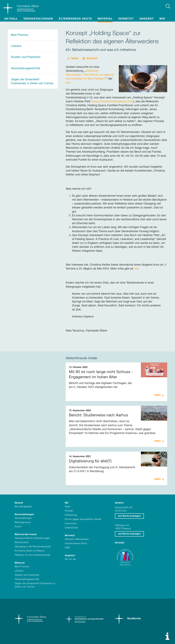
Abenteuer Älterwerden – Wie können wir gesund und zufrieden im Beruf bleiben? (90, 75)
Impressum (71, 523)
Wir (162, 19)
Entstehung (71, 515)
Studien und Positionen (26, 57)
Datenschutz (71, 528)
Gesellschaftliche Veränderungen (32, 538)
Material (105, 19)
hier (136, 269)
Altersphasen (22, 542)
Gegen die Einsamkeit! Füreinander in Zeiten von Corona (32, 81)
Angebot (147, 19)
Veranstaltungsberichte (26, 68)
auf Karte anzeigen (129, 516)
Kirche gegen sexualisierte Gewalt (83, 519)
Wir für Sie (70, 559)
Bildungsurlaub (23, 522)
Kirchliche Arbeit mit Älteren (30, 551)
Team (68, 507)
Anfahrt (119, 503)
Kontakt (69, 511)
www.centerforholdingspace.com (112, 102)
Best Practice (20, 35)
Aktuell (11, 19)
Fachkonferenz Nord (76, 543)
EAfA (67, 548)
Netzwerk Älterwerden (77, 539)
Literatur (16, 46)
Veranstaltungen (38, 19)
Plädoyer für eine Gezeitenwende (33, 555)
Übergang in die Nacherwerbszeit (33, 547)
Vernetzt (126, 19)
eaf (68, 83)
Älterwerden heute (75, 19)
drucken (92, 58)
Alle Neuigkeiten (23, 507)
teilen (75, 58)
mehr (157, 395)
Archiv (18, 527)
